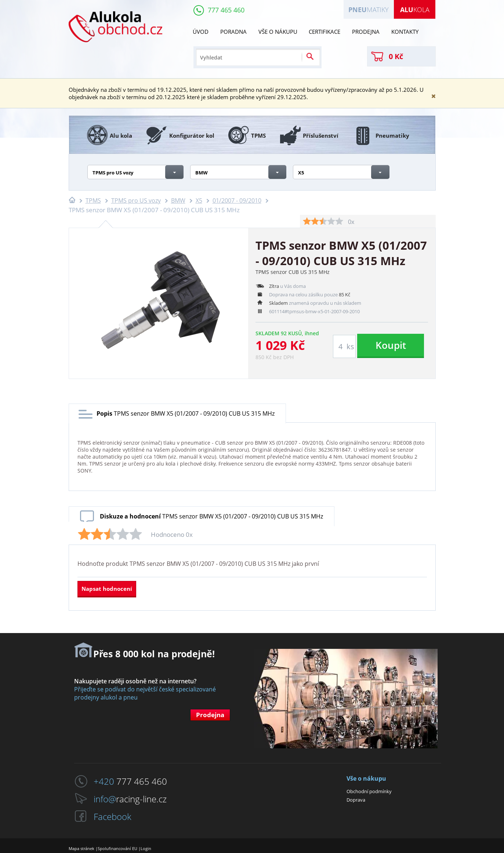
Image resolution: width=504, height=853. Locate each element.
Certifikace (324, 32)
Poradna (233, 32)
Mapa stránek (81, 848)
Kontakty (405, 32)
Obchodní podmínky (369, 791)
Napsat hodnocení (107, 589)
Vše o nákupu (278, 32)
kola (415, 10)
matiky (369, 10)
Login (146, 848)
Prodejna (366, 32)
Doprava (356, 800)
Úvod (201, 32)
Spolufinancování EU (117, 848)
